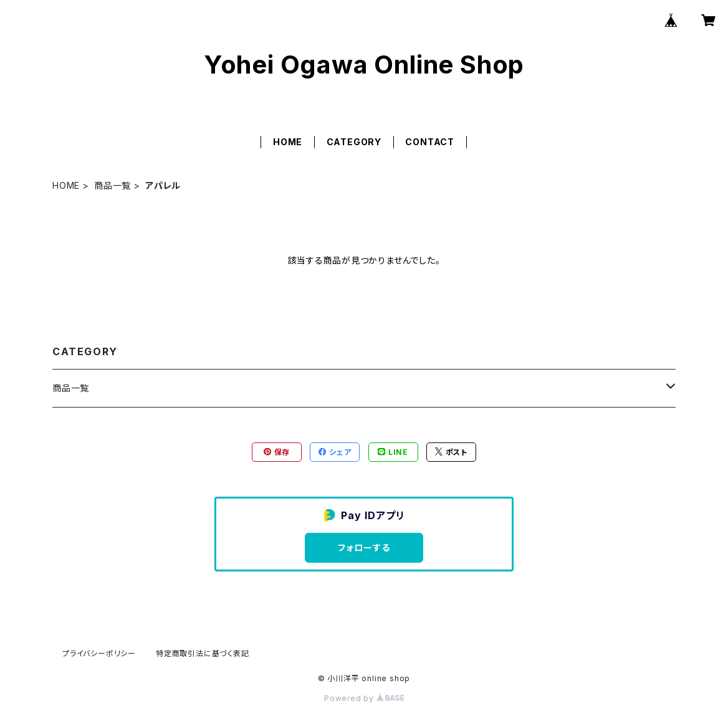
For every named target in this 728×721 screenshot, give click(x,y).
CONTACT (430, 142)
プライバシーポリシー (99, 653)
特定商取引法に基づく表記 (203, 653)
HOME (288, 142)
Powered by (364, 698)
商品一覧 (113, 185)
